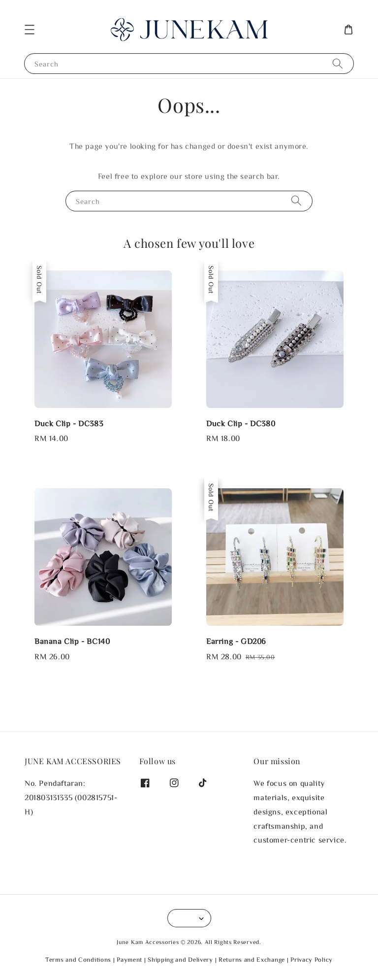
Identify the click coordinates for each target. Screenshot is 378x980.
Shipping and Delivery (180, 960)
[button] (30, 30)
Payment (129, 960)
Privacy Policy (312, 960)
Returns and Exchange (252, 960)
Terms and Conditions (78, 960)
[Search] (338, 63)
